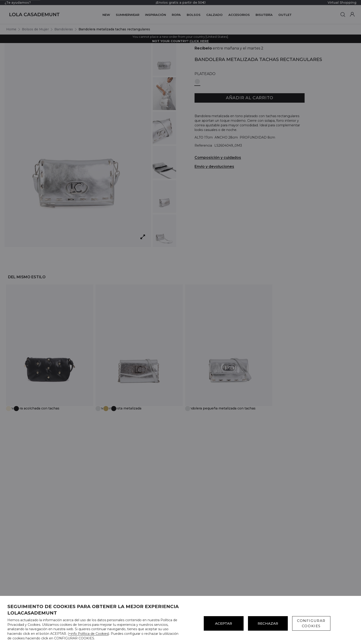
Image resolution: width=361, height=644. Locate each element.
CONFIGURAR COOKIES (311, 623)
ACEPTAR (224, 623)
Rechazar (268, 623)
